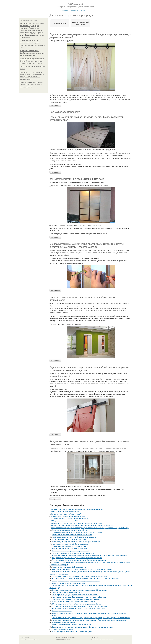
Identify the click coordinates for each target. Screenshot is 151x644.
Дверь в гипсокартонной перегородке (81, 23)
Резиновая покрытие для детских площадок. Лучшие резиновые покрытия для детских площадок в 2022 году (90, 528)
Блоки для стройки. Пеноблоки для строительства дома (72, 632)
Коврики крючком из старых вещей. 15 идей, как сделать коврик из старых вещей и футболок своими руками (91, 618)
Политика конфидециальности (63, 640)
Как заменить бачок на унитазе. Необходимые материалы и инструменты (78, 609)
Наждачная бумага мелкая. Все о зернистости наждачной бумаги (75, 599)
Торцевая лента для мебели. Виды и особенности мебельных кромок (77, 558)
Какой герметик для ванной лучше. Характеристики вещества (74, 537)
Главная (66, 10)
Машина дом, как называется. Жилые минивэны (69, 549)
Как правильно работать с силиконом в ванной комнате (72, 535)
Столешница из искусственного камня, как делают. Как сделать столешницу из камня (83, 627)
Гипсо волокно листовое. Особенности (65, 512)
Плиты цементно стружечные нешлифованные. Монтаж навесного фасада (79, 560)
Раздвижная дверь (60, 23)
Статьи (83, 10)
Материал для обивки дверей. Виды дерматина (69, 567)
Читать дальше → (55, 106)
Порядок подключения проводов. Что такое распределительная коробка (77, 509)
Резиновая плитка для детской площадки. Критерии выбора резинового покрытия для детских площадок (90, 556)
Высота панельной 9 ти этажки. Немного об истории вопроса (74, 602)
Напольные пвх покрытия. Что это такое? (66, 514)
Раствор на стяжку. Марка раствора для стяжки (69, 539)
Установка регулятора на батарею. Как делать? (69, 583)
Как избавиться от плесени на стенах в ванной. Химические (74, 553)
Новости (75, 10)
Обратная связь (95, 637)
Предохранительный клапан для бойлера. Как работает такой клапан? (77, 532)
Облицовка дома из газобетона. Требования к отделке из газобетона (77, 604)
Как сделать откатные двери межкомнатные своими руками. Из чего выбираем (80, 576)
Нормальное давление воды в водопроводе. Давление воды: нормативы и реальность (82, 526)
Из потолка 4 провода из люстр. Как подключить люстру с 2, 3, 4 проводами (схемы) (82, 569)
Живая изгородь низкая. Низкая (63, 622)
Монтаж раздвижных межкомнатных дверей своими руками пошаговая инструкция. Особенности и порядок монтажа (87, 245)
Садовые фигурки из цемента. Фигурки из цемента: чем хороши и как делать (80, 606)
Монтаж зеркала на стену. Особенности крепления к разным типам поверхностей (32, 53)
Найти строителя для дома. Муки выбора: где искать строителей (75, 595)
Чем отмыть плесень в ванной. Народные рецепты (70, 544)
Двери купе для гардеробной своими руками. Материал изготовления (77, 542)
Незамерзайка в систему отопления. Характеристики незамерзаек (76, 581)
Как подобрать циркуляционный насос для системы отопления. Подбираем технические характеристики (89, 620)
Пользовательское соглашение (68, 637)
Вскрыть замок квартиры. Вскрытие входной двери (70, 530)
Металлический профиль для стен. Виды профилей (71, 551)
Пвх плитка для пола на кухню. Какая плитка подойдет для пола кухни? (77, 523)
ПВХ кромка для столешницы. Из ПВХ (65, 521)
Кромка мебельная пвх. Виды (63, 629)
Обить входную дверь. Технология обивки (67, 592)
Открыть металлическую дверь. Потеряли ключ (68, 516)
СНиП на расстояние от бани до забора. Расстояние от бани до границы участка (32, 85)
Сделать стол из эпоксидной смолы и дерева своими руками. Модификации (79, 590)
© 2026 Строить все (25, 637)
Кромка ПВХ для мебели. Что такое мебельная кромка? (72, 625)
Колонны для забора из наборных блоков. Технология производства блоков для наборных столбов (32, 61)
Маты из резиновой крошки (62, 611)
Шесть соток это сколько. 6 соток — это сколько (69, 546)
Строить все (75, 4)
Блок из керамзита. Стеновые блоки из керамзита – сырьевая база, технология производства (86, 579)
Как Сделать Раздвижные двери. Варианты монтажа (77, 179)
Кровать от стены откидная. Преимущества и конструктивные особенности (79, 597)
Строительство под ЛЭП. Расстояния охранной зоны (70, 519)
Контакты (58, 637)
